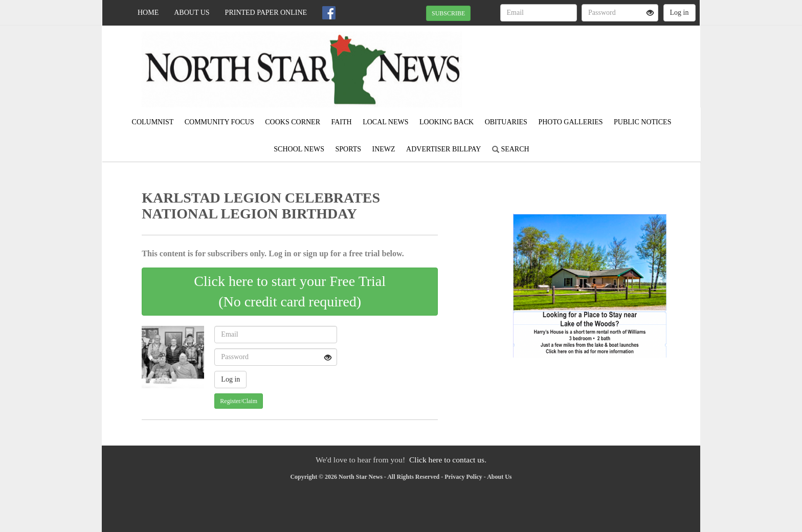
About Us (192, 13)
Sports (348, 149)
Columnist (153, 122)
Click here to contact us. (448, 460)
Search (511, 149)
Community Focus (219, 122)
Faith (341, 122)
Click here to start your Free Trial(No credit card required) (290, 291)
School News (299, 149)
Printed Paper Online (266, 13)
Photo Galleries (570, 122)
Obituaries (506, 122)
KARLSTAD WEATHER (606, 61)
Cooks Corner (293, 122)
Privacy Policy (463, 477)
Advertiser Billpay (443, 149)
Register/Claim (239, 401)
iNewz (384, 149)
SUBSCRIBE (448, 13)
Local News (385, 122)
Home (148, 13)
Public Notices (642, 122)
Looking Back (447, 122)
